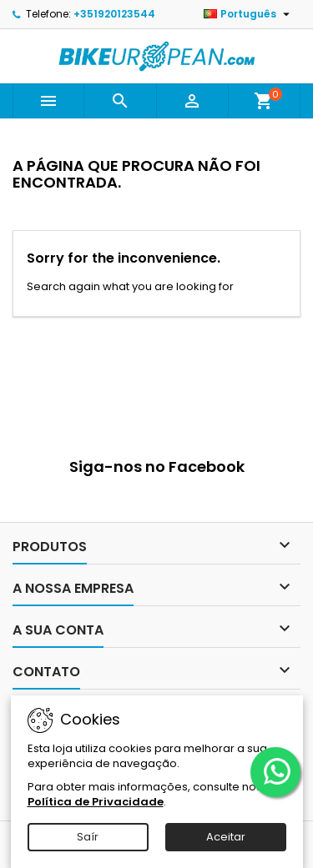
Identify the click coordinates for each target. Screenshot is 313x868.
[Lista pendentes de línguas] (249, 14)
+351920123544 (114, 14)
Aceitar (226, 837)
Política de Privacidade (96, 802)
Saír (88, 837)
